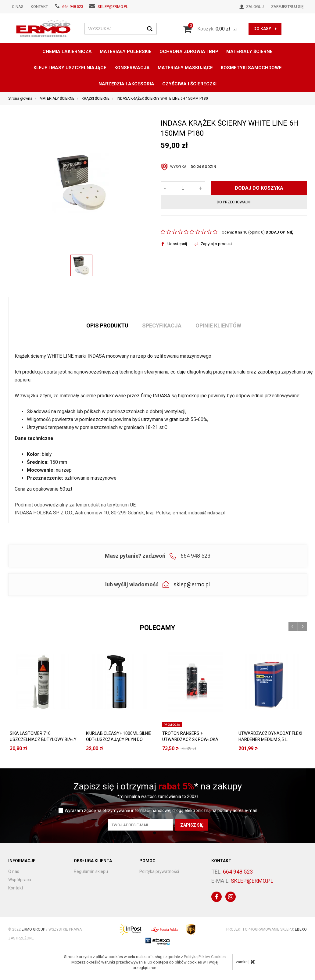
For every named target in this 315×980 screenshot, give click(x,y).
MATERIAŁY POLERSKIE (126, 51)
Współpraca (20, 880)
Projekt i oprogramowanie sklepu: (267, 929)
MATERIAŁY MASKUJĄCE (185, 68)
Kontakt (39, 7)
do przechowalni (234, 202)
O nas (18, 7)
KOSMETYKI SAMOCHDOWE (251, 68)
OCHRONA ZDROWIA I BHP (189, 51)
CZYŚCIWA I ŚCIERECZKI (189, 84)
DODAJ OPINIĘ (279, 232)
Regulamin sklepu (91, 871)
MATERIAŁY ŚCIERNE (249, 51)
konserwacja (132, 68)
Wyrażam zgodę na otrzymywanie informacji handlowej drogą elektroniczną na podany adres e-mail (161, 811)
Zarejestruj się (287, 7)
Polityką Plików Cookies (205, 957)
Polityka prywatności (159, 871)
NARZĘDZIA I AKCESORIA (126, 84)
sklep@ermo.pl (113, 7)
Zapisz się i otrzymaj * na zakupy (158, 786)
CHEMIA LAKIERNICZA (67, 51)
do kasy (265, 29)
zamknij (245, 962)
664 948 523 (73, 7)
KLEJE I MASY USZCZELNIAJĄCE (70, 68)
